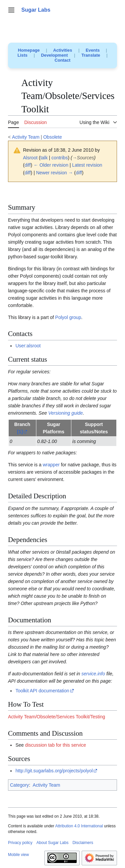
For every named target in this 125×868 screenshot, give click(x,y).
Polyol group (68, 317)
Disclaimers (83, 843)
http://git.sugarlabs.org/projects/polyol (54, 771)
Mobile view (18, 855)
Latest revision (87, 165)
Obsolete (53, 137)
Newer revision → (54, 173)
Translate (91, 55)
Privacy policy (20, 843)
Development (54, 55)
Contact (63, 60)
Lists (23, 55)
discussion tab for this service (55, 745)
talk (44, 158)
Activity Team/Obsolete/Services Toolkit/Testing (56, 717)
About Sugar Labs (52, 843)
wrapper (51, 465)
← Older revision (51, 165)
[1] (20, 432)
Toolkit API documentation (42, 691)
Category (19, 785)
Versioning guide (66, 413)
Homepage (29, 50)
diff (28, 165)
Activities (62, 50)
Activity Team (26, 137)
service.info (93, 674)
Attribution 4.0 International (79, 826)
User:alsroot (28, 346)
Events (93, 50)
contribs (59, 158)
